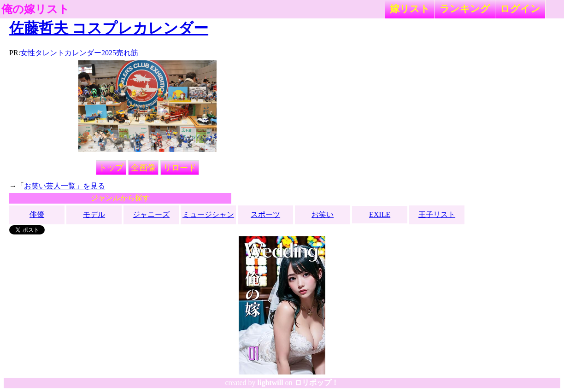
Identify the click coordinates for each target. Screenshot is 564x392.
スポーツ (265, 214)
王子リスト (437, 214)
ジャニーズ (151, 214)
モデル (94, 214)
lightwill (270, 383)
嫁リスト (410, 9)
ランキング (465, 9)
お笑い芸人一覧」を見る (65, 186)
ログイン (520, 9)
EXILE (380, 214)
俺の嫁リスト (35, 9)
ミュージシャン (208, 214)
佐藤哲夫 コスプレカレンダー (109, 28)
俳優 (37, 214)
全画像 (143, 168)
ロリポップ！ (317, 383)
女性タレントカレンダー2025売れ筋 (79, 53)
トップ (111, 168)
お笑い (323, 214)
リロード (180, 168)
